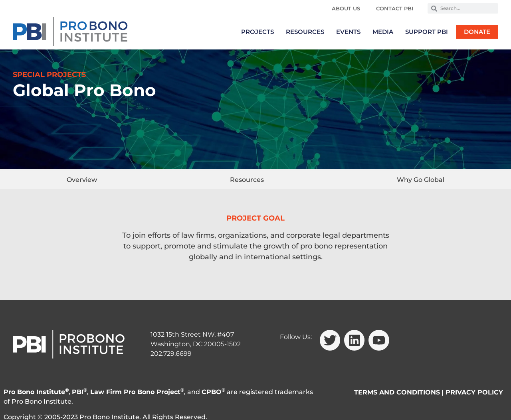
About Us (346, 8)
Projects (257, 32)
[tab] (82, 179)
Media (383, 32)
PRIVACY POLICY (474, 392)
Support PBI (427, 32)
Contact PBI (395, 8)
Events (348, 32)
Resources (305, 32)
